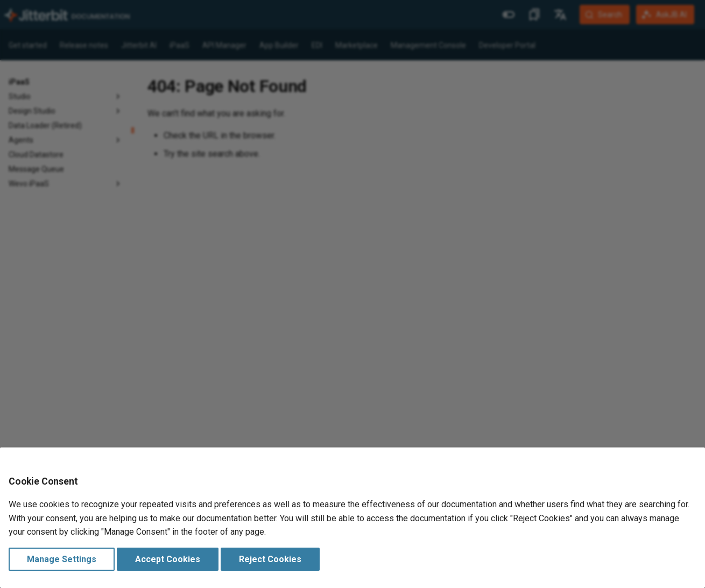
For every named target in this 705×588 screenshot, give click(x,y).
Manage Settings (62, 559)
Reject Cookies (270, 559)
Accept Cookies (168, 559)
